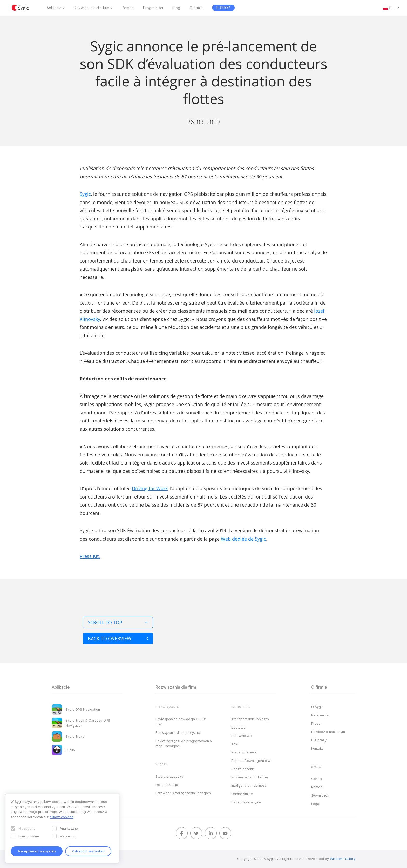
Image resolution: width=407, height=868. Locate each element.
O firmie (196, 8)
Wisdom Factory (343, 859)
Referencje (320, 715)
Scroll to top (118, 622)
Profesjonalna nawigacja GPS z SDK (181, 722)
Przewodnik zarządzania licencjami (184, 793)
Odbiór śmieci (242, 794)
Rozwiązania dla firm (92, 8)
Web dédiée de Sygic (243, 539)
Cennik (317, 779)
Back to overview (118, 638)
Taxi (235, 744)
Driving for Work (150, 488)
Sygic (85, 194)
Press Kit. (90, 556)
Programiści (153, 8)
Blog (176, 8)
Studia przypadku (169, 776)
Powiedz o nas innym (328, 732)
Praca (316, 723)
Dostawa (238, 727)
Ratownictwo (242, 736)
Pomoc (128, 8)
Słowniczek (320, 795)
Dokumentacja (167, 785)
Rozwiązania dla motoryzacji (178, 732)
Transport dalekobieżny (250, 719)
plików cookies (62, 817)
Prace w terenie (244, 752)
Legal (316, 804)
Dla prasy (319, 740)
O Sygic (317, 707)
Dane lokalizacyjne (246, 802)
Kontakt (317, 748)
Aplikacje (54, 8)
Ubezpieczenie (243, 769)
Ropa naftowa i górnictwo (252, 761)
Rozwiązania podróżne (250, 777)
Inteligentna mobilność (249, 785)
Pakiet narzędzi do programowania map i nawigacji (184, 743)
